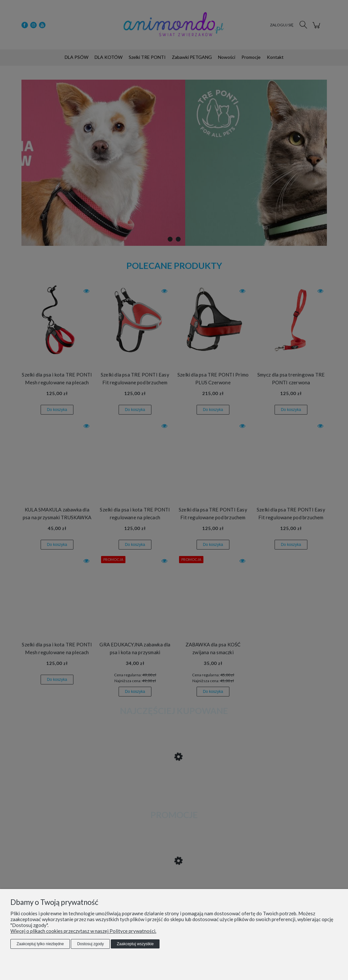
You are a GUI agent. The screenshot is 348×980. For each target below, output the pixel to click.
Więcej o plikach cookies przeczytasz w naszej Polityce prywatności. (83, 931)
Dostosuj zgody (90, 944)
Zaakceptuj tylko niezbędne (40, 944)
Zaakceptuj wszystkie (135, 944)
